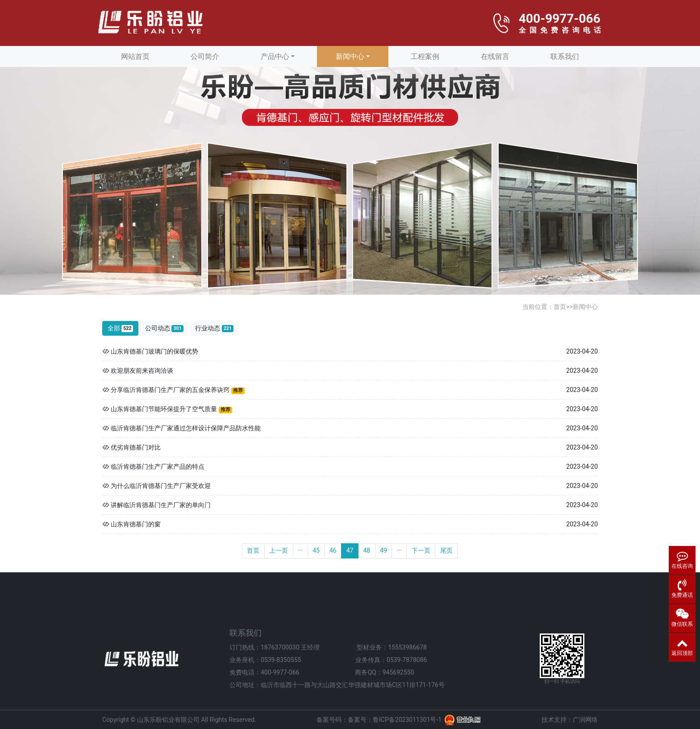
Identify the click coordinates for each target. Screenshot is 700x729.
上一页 (279, 550)
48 (367, 550)
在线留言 (495, 56)
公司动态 (164, 328)
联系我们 (565, 56)
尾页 (446, 550)
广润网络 (585, 720)
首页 (560, 307)
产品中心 (275, 56)
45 (316, 550)
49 (383, 550)
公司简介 (205, 56)
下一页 (421, 550)
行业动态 (214, 328)
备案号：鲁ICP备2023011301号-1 (395, 720)
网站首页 (135, 56)
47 (350, 550)
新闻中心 (350, 56)
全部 (121, 328)
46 (333, 550)
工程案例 (425, 56)
